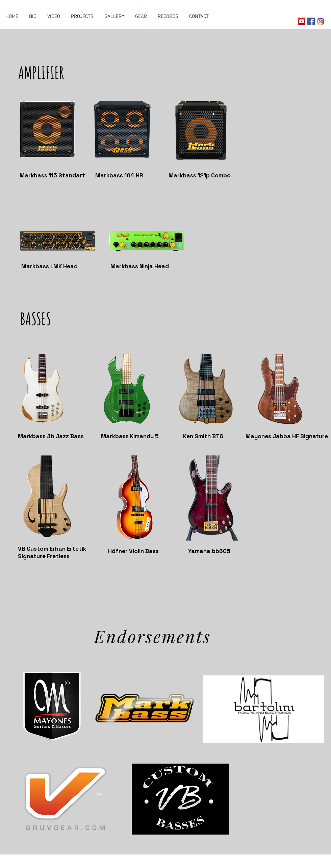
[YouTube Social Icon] (302, 21)
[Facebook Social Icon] (311, 21)
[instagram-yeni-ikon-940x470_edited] (321, 21)
